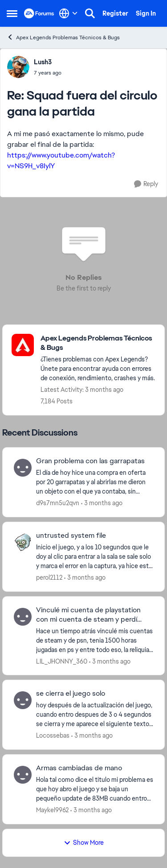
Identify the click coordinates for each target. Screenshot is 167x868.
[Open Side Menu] (12, 13)
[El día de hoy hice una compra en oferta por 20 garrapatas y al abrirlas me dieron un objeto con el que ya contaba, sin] (95, 482)
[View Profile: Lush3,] (18, 67)
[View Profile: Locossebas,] (23, 700)
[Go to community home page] (39, 13)
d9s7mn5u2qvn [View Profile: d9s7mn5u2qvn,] (58, 503)
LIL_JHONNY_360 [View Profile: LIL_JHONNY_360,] (62, 661)
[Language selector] (68, 13)
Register (115, 13)
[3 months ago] (102, 503)
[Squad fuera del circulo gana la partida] (48, 73)
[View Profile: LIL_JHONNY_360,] (23, 617)
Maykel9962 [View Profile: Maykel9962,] (52, 810)
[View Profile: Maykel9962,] (23, 775)
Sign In (146, 13)
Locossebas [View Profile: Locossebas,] (53, 735)
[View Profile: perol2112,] (23, 542)
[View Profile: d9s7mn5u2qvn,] (23, 468)
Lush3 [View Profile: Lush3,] (43, 62)
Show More (84, 843)
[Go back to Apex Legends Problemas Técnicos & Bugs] (98, 343)
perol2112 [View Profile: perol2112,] (49, 577)
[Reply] (146, 184)
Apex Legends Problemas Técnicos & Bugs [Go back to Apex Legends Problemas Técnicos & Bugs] (63, 37)
